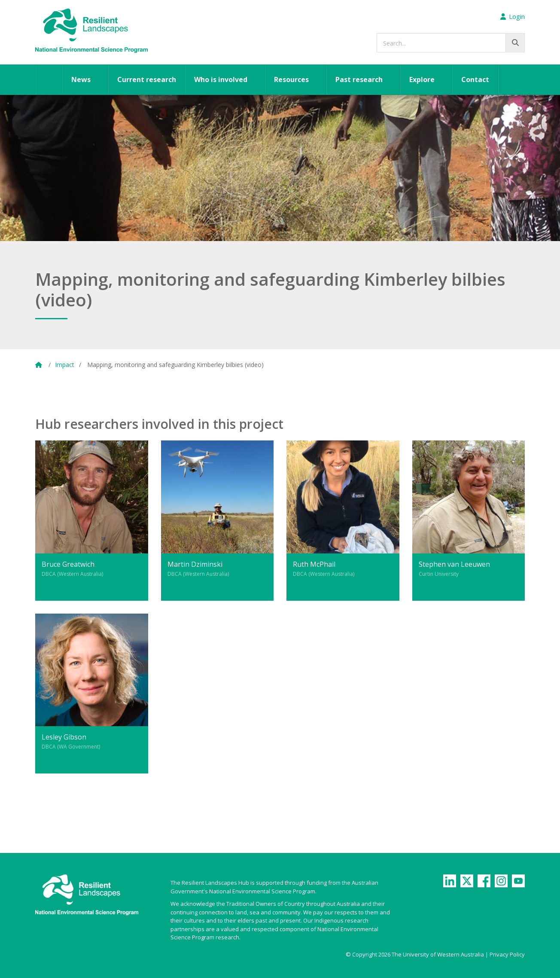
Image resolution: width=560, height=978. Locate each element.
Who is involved (221, 79)
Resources (291, 79)
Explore (422, 79)
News (81, 79)
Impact (65, 365)
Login (513, 16)
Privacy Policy (507, 954)
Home (49, 79)
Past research (359, 79)
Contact (475, 79)
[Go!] (515, 43)
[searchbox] (451, 43)
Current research (147, 79)
